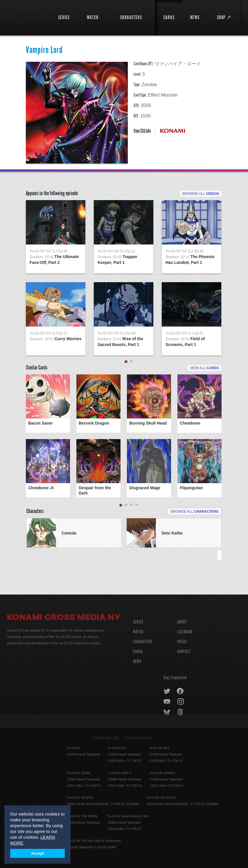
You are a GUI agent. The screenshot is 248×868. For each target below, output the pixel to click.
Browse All (201, 194)
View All (204, 368)
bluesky (167, 712)
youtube (167, 702)
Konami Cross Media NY (64, 618)
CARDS (138, 652)
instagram (181, 702)
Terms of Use (105, 738)
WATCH (138, 632)
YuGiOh (25, 17)
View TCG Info (142, 131)
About (182, 622)
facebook (180, 691)
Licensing (185, 632)
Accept (37, 853)
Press (182, 642)
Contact (184, 652)
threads (181, 712)
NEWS (137, 661)
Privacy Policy (139, 738)
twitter (167, 691)
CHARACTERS (143, 642)
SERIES (138, 622)
